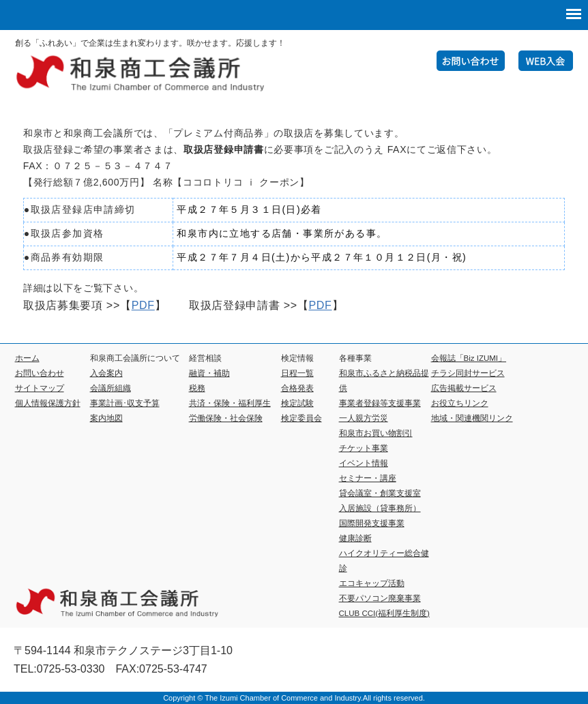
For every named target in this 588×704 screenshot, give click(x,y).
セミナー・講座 (368, 478)
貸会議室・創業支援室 (380, 493)
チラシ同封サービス (468, 373)
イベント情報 (364, 463)
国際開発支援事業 (372, 523)
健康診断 (355, 538)
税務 (197, 388)
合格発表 (297, 388)
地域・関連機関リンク (472, 418)
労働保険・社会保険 (226, 418)
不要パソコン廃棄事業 (380, 598)
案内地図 (106, 418)
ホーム (27, 358)
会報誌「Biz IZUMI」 (469, 358)
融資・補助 (209, 373)
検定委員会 (302, 418)
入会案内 (106, 373)
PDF (143, 305)
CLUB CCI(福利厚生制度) (384, 613)
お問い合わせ (40, 373)
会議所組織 (111, 388)
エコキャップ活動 (372, 583)
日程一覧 (297, 373)
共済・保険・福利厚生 (230, 403)
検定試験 (297, 403)
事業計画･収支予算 (125, 403)
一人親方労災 (364, 418)
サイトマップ (40, 388)
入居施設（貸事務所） (380, 508)
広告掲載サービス (464, 388)
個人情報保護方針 (48, 403)
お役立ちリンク (460, 403)
